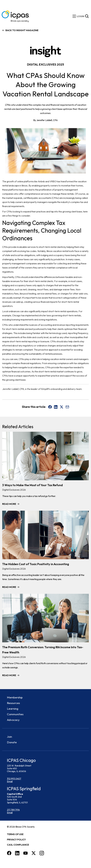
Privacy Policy (16, 840)
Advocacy (13, 720)
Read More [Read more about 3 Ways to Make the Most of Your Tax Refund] (9, 504)
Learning (13, 709)
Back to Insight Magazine (22, 30)
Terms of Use (15, 834)
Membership (15, 697)
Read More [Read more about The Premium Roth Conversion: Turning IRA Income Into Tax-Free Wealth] (9, 675)
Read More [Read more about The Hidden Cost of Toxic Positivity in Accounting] (9, 587)
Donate (12, 742)
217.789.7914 (13, 810)
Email (10, 781)
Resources (13, 703)
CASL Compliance (18, 845)
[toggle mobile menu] (74, 16)
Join (9, 737)
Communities (15, 714)
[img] (80, 16)
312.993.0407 (14, 779)
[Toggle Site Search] (87, 16)
